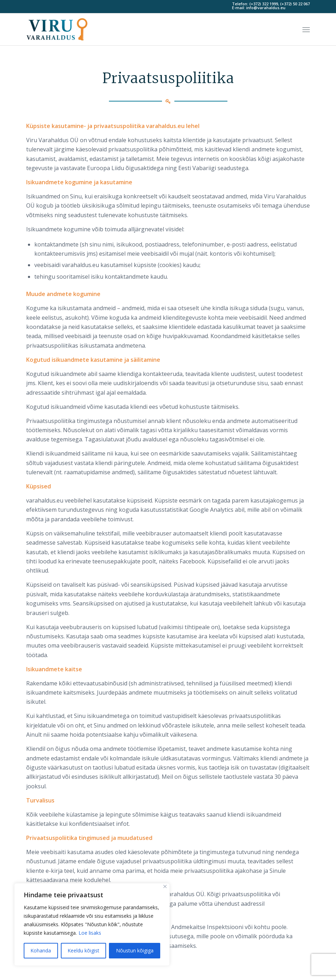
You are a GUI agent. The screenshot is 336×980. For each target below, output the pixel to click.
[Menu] (306, 29)
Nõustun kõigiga (135, 950)
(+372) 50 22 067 (295, 4)
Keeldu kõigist (83, 950)
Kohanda (41, 950)
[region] (92, 924)
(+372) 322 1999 (264, 4)
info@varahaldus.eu (266, 8)
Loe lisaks (90, 933)
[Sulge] (165, 886)
